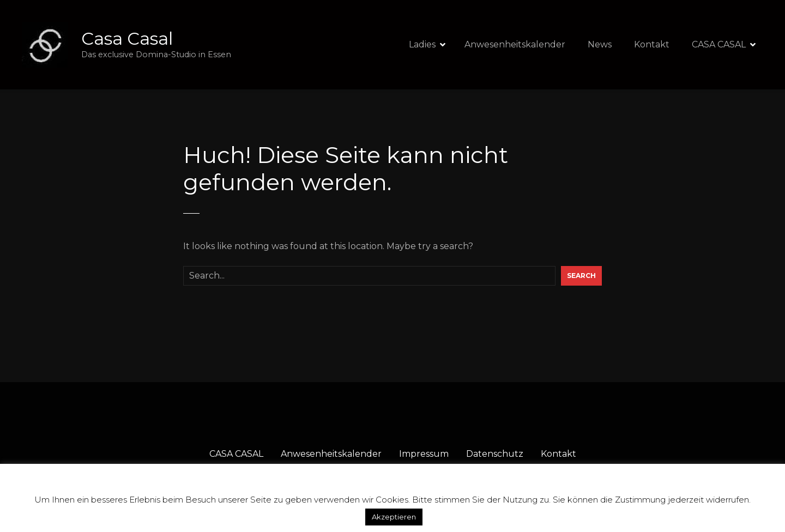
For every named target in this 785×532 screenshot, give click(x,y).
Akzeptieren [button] (394, 517)
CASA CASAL (719, 44)
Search (581, 276)
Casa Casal (127, 38)
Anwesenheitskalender (515, 44)
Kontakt (652, 44)
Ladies (422, 44)
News (600, 44)
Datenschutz (495, 454)
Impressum (424, 454)
